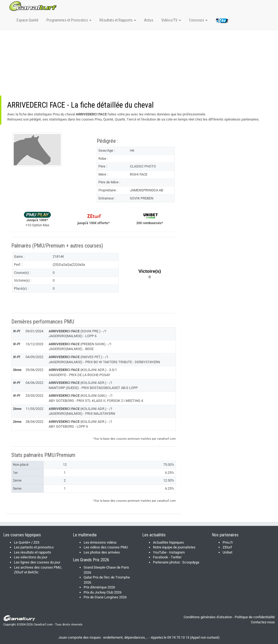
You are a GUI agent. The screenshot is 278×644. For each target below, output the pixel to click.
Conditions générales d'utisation (208, 617)
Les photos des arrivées (102, 552)
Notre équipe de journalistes (174, 547)
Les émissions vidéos (100, 542)
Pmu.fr (228, 542)
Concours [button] (198, 20)
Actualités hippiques (168, 542)
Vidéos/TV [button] (171, 20)
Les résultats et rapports (33, 552)
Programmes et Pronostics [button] (69, 20)
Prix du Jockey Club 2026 (103, 592)
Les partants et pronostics (34, 547)
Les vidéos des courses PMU (106, 547)
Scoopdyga (191, 562)
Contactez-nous (263, 622)
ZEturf (227, 547)
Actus (149, 20)
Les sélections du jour (31, 557)
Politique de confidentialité (255, 617)
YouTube (160, 552)
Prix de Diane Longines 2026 (105, 597)
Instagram (177, 552)
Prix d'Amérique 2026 (99, 587)
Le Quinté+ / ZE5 (27, 542)
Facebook (161, 557)
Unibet (227, 552)
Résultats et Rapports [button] (118, 20)
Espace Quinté (28, 20)
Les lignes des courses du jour (37, 562)
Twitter (176, 557)
